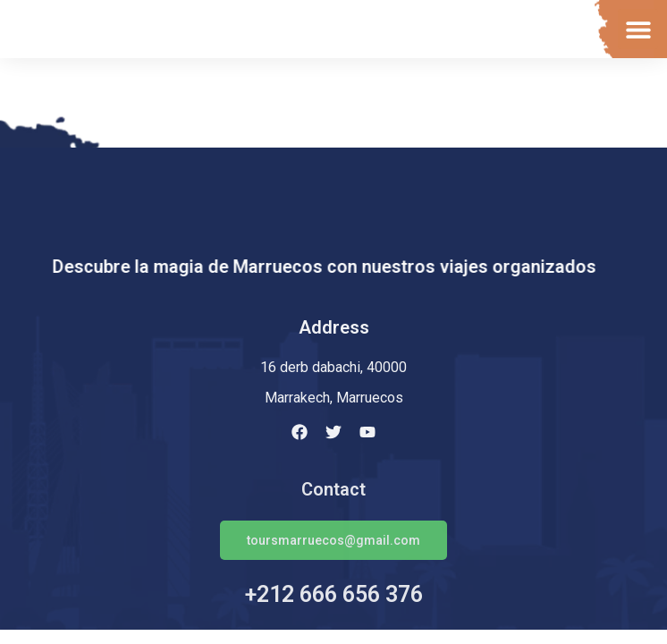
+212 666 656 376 (334, 594)
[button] (638, 29)
